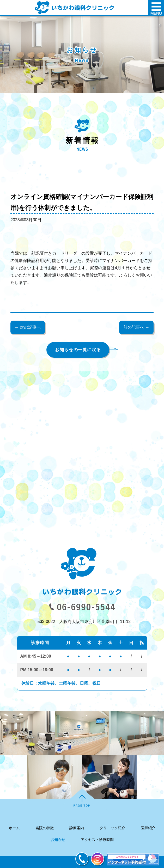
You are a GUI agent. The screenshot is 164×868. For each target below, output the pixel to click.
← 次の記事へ (28, 327)
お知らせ (58, 840)
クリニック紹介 (112, 828)
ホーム (14, 828)
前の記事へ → (136, 327)
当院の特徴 (45, 828)
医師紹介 (148, 828)
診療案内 (77, 828)
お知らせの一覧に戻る (78, 350)
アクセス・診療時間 (97, 840)
